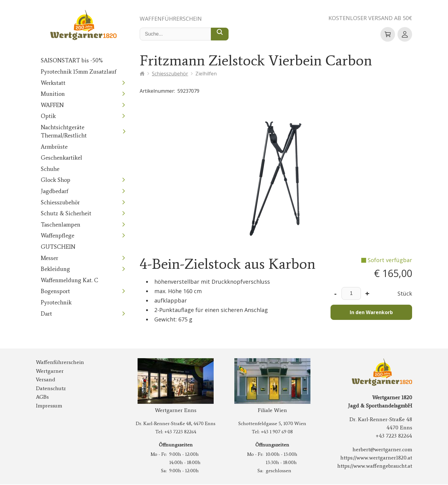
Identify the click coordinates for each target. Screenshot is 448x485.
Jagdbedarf (54, 191)
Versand (45, 380)
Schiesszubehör (59, 203)
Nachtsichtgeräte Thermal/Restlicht (62, 132)
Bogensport (54, 291)
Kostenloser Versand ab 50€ (368, 18)
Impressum (48, 406)
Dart (46, 314)
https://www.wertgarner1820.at (378, 458)
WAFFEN (52, 105)
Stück (405, 294)
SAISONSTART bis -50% (71, 61)
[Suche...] (220, 34)
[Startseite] (142, 74)
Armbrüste (53, 147)
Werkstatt (52, 83)
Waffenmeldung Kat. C (68, 281)
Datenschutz (49, 389)
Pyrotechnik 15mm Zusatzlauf (76, 72)
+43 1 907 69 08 (276, 432)
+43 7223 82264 (180, 432)
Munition (52, 94)
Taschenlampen (59, 225)
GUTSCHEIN (57, 247)
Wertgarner (48, 372)
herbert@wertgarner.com (385, 450)
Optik (47, 116)
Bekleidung (54, 269)
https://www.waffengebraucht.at (377, 466)
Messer (49, 258)
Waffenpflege (57, 236)
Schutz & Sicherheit (64, 214)
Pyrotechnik (55, 303)
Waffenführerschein (173, 19)
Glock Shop (55, 180)
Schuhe (49, 169)
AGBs (43, 397)
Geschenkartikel (60, 158)
